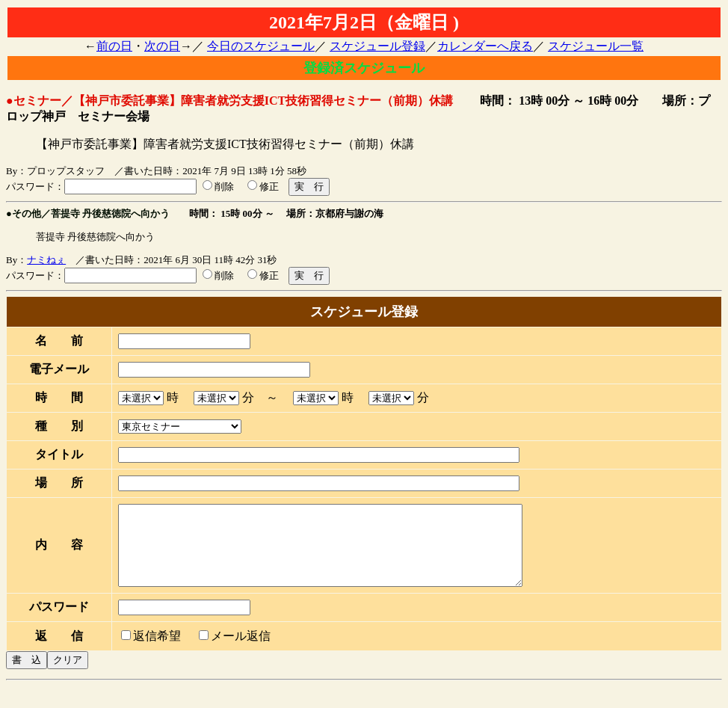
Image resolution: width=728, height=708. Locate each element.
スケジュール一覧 (596, 46)
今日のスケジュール (261, 46)
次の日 (162, 46)
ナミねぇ (46, 260)
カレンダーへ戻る (485, 46)
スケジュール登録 (377, 46)
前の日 (114, 46)
